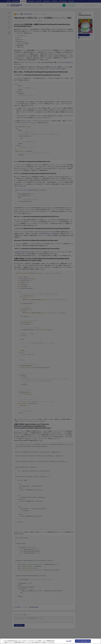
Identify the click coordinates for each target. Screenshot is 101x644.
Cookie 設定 (69, 642)
